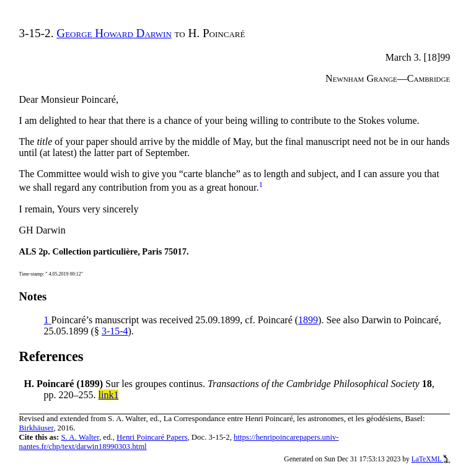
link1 (109, 395)
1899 (308, 320)
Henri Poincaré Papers (152, 437)
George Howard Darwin (114, 33)
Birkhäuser (37, 428)
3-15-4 (115, 331)
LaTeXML (431, 459)
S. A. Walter (80, 437)
